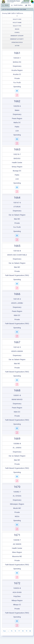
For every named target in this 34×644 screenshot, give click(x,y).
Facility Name (17, 23)
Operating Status (17, 42)
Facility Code (17, 19)
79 (26, 631)
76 (15, 631)
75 (12, 631)
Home (5, 5)
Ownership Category (17, 36)
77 (19, 631)
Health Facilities (17, 5)
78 (23, 631)
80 (30, 631)
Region (17, 29)
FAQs (28, 5)
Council (17, 32)
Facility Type (17, 26)
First (4, 631)
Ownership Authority (17, 39)
